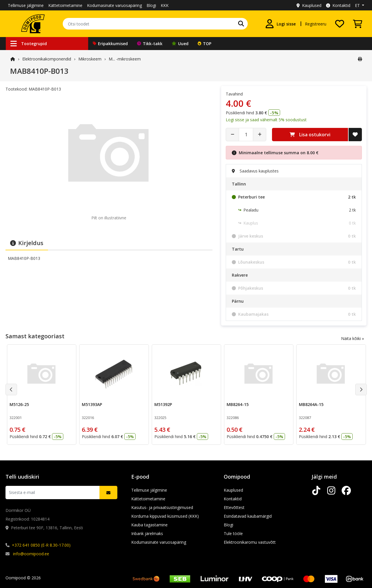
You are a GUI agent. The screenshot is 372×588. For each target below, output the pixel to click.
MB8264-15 (237, 404)
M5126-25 (19, 404)
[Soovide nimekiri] (340, 24)
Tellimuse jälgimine (26, 5)
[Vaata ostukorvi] (358, 24)
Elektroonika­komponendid (47, 59)
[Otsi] (241, 24)
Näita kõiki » (352, 338)
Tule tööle (233, 533)
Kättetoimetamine (65, 5)
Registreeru (316, 24)
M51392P (163, 404)
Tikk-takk (150, 44)
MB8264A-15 (311, 404)
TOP (204, 44)
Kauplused (309, 5)
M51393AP (92, 404)
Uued (180, 44)
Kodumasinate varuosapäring (114, 5)
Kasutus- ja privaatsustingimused (162, 507)
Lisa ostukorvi (310, 135)
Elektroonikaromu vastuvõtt (250, 542)
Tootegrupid (29, 44)
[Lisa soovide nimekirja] (355, 135)
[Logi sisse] (280, 24)
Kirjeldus (27, 243)
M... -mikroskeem (125, 59)
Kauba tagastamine (149, 525)
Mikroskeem (90, 59)
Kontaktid (338, 5)
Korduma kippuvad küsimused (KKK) (165, 516)
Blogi (151, 5)
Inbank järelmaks (147, 533)
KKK (165, 5)
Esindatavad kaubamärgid (248, 516)
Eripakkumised (110, 44)
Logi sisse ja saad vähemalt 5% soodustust (266, 120)
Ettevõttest (234, 507)
